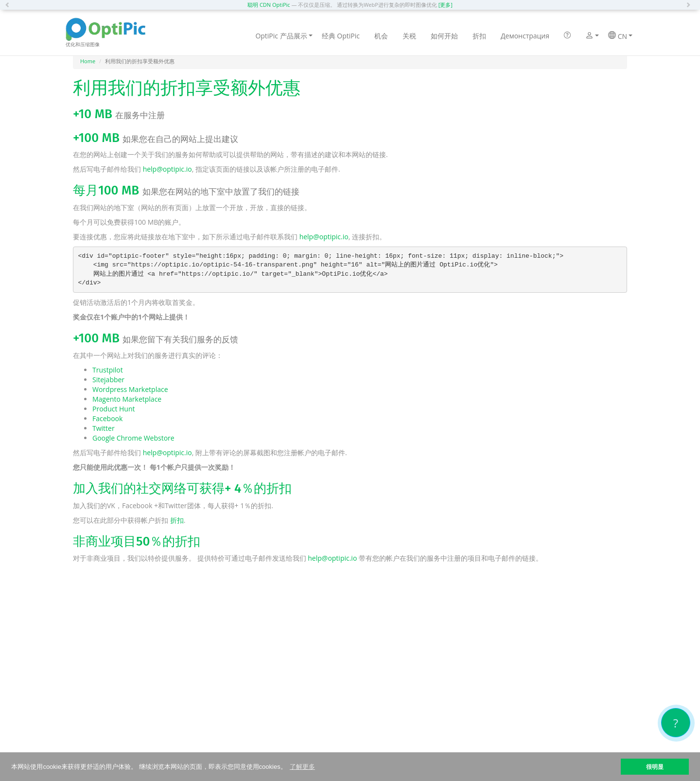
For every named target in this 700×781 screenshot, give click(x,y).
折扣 (479, 36)
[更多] (446, 5)
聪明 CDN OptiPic (269, 5)
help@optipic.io (167, 169)
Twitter (104, 428)
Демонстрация (525, 36)
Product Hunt (114, 409)
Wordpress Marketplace (130, 389)
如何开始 (444, 36)
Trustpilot (108, 370)
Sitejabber (108, 380)
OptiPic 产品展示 (284, 36)
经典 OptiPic (341, 36)
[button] (10, 5)
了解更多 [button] (302, 767)
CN (620, 36)
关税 (409, 36)
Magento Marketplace (127, 399)
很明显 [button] (655, 767)
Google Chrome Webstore (133, 438)
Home (88, 61)
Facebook (107, 418)
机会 (381, 36)
